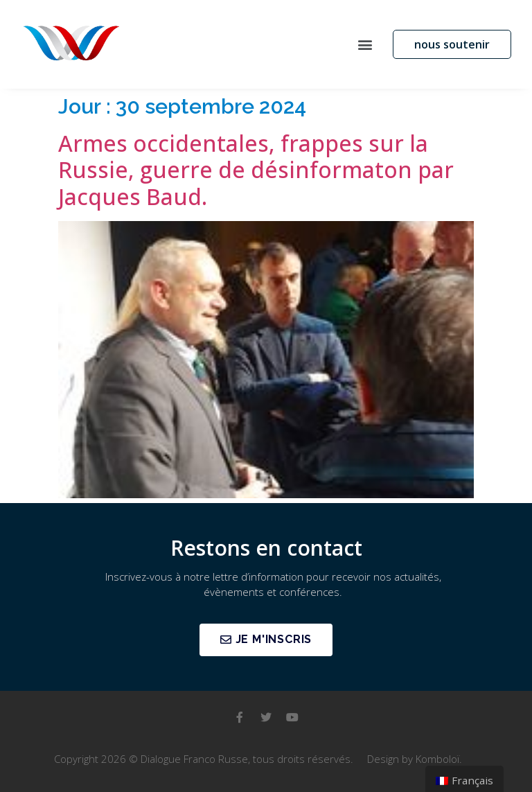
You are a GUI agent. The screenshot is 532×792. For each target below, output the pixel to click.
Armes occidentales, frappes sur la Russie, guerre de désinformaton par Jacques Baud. (256, 170)
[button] (365, 44)
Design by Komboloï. (415, 759)
